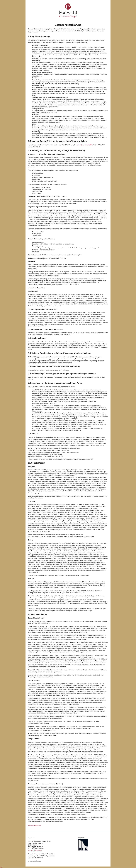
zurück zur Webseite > (34, 826)
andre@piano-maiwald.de (85, 145)
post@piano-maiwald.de (35, 851)
